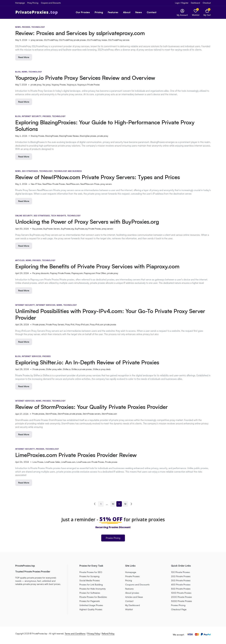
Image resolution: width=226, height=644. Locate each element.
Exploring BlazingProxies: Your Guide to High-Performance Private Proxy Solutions (105, 126)
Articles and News (134, 597)
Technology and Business (68, 171)
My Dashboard (132, 605)
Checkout (207, 3)
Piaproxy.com (77, 273)
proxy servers (106, 184)
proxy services (37, 40)
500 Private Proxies (181, 589)
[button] (207, 12)
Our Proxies (83, 12)
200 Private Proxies (181, 576)
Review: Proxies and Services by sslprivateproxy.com (80, 33)
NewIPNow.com (73, 184)
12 (125, 504)
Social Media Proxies (90, 580)
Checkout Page (179, 609)
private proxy (36, 85)
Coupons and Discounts (51, 3)
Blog (18, 72)
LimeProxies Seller (52, 462)
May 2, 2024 (21, 136)
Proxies (26, 27)
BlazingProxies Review (69, 136)
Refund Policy (108, 634)
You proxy (46, 85)
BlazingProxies (52, 136)
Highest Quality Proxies (91, 609)
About (127, 12)
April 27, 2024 (22, 414)
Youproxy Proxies (59, 85)
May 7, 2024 (21, 85)
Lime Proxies (38, 462)
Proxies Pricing (113, 538)
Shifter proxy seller (54, 369)
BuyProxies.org (67, 229)
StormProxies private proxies (70, 414)
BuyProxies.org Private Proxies (88, 229)
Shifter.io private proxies (82, 369)
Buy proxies (37, 229)
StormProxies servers (92, 414)
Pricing (99, 12)
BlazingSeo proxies (88, 136)
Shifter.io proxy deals (102, 369)
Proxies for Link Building (91, 585)
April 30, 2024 (22, 229)
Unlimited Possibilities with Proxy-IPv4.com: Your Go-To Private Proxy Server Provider (110, 314)
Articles (20, 260)
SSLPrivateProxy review (97, 40)
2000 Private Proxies (181, 597)
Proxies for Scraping (89, 576)
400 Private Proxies (181, 585)
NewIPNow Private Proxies (54, 184)
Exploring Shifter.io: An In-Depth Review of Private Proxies (87, 362)
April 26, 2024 (22, 462)
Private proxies (39, 325)
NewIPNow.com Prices (90, 184)
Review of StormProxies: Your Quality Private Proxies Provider (91, 407)
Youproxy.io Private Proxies (88, 85)
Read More (24, 57)
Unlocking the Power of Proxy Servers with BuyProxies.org (87, 222)
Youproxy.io (72, 85)
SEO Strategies (30, 171)
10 (113, 504)
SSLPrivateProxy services (119, 40)
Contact (152, 12)
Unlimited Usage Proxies (91, 605)
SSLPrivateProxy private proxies (72, 40)
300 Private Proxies (181, 580)
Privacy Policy (94, 634)
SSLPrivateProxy (51, 40)
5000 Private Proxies (181, 601)
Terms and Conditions (75, 634)
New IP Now (36, 184)
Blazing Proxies (38, 136)
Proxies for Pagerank (90, 601)
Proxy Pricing (33, 3)
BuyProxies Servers (52, 229)
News (139, 12)
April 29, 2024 (22, 273)
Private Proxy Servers (55, 325)
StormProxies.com (109, 414)
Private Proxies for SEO (91, 572)
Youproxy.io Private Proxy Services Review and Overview (85, 78)
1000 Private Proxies (181, 593)
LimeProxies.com (68, 462)
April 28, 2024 (22, 325)
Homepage (20, 3)
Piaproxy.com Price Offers (95, 273)
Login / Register (182, 3)
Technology (38, 27)
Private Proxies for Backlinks (93, 597)
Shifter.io (67, 369)
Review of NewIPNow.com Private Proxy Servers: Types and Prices (98, 177)
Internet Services (46, 305)
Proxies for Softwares (90, 593)
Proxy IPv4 (70, 325)
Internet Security (32, 116)
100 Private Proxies (180, 572)
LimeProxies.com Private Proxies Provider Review (76, 455)
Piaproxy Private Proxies (60, 273)
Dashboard (195, 3)
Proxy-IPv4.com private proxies (103, 325)
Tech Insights (58, 216)
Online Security (24, 216)
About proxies (132, 593)
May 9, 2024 (21, 40)
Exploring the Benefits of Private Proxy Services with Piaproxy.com (97, 266)
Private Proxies (132, 576)
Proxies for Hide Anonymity (93, 589)
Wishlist (129, 609)
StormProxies (51, 414)
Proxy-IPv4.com (82, 325)
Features (113, 12)
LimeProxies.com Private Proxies (90, 462)
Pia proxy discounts (41, 273)
